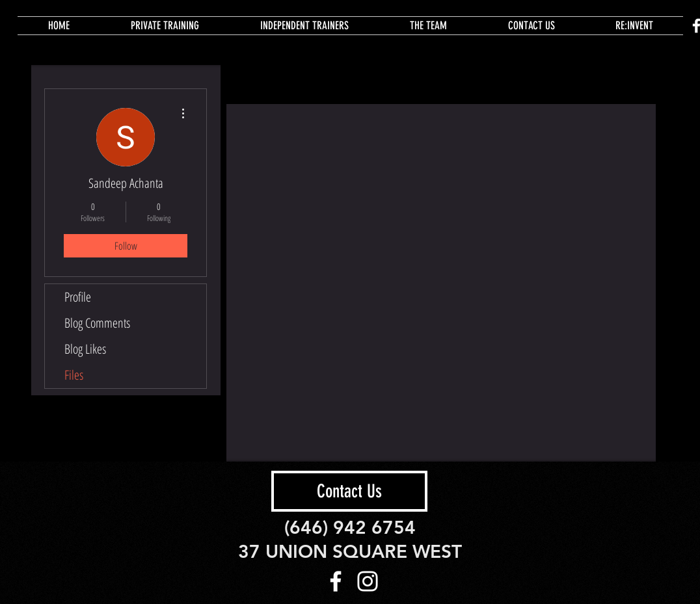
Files (74, 375)
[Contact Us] (349, 491)
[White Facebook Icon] (336, 581)
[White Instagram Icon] (368, 581)
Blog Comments (97, 323)
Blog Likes (85, 349)
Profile (78, 297)
